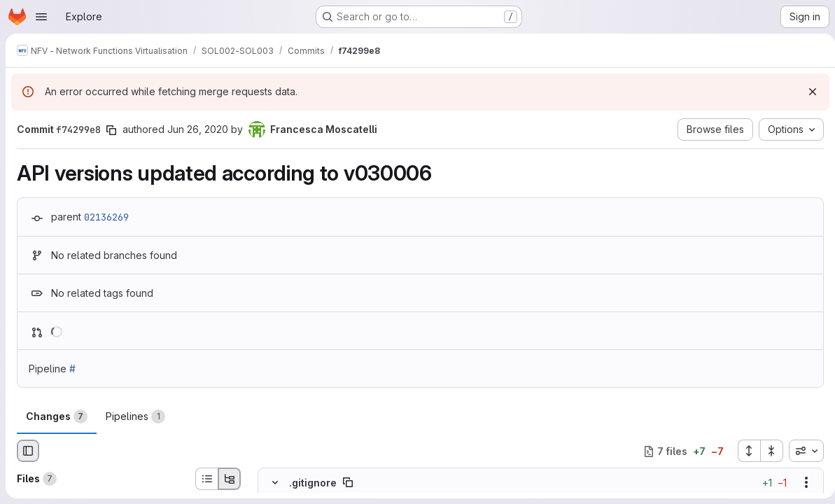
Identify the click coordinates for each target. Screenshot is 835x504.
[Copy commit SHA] (111, 130)
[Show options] (801, 482)
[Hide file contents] (275, 482)
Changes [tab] (57, 416)
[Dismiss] (807, 92)
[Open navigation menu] (41, 17)
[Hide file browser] (28, 451)
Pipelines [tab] (135, 416)
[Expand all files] (743, 451)
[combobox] (801, 451)
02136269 (106, 217)
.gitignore (313, 483)
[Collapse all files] (766, 451)
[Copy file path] (348, 482)
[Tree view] (230, 479)
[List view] (206, 479)
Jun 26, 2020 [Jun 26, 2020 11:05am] (198, 129)
